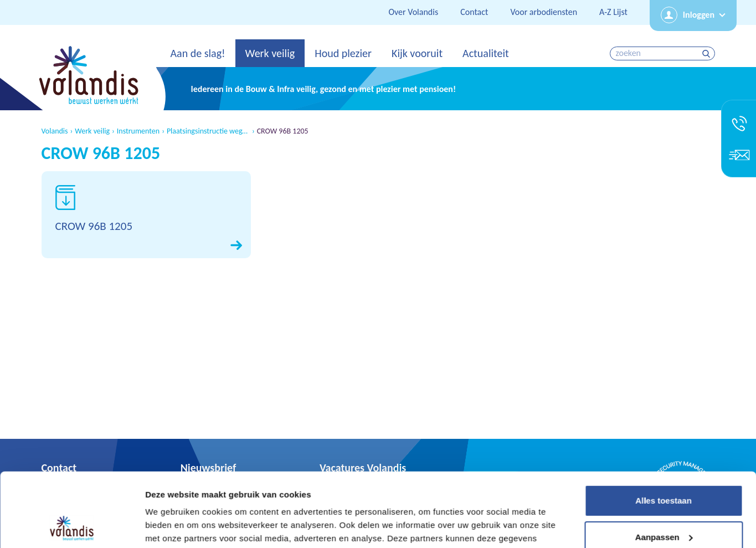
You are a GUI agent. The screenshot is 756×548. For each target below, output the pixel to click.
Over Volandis (413, 12)
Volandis (55, 131)
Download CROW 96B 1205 (146, 215)
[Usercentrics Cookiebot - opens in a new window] (72, 526)
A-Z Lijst (613, 12)
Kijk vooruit (417, 53)
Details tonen (171, 526)
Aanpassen (664, 467)
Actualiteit (486, 53)
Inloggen (699, 15)
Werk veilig (270, 53)
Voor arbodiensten (544, 12)
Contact (474, 12)
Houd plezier (343, 53)
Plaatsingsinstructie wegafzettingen (208, 131)
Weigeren (663, 504)
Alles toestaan (664, 431)
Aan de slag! (198, 53)
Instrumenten (138, 131)
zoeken (708, 53)
